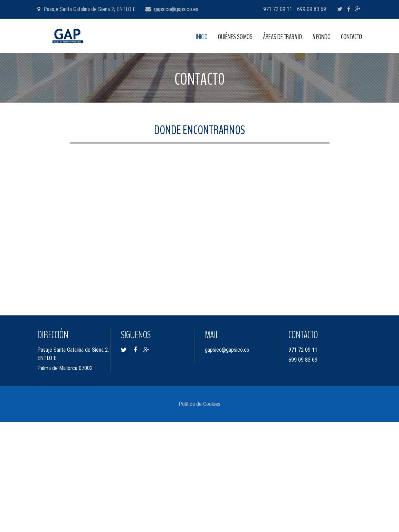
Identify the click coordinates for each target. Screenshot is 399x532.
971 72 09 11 (278, 9)
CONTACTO (351, 37)
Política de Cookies (199, 404)
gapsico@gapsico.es (176, 9)
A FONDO (321, 37)
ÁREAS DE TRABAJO (282, 37)
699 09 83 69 (312, 9)
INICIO (202, 37)
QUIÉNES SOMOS (235, 37)
